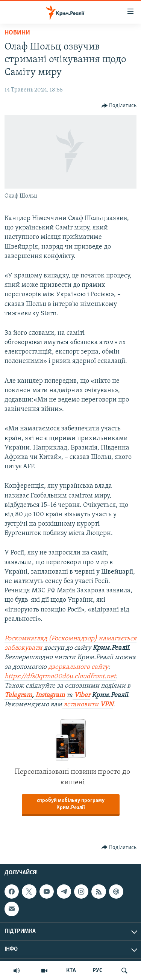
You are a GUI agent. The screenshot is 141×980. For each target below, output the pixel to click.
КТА (71, 971)
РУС (98, 971)
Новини (17, 33)
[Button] (119, 106)
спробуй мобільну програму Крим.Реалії (71, 804)
